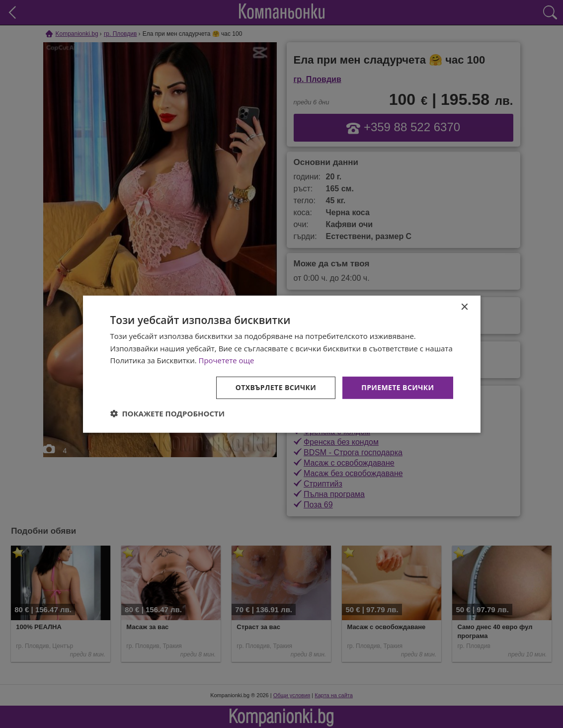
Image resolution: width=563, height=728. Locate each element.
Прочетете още (227, 360)
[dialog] (282, 364)
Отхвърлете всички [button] (276, 387)
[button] (168, 413)
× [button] (464, 307)
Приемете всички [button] (398, 387)
